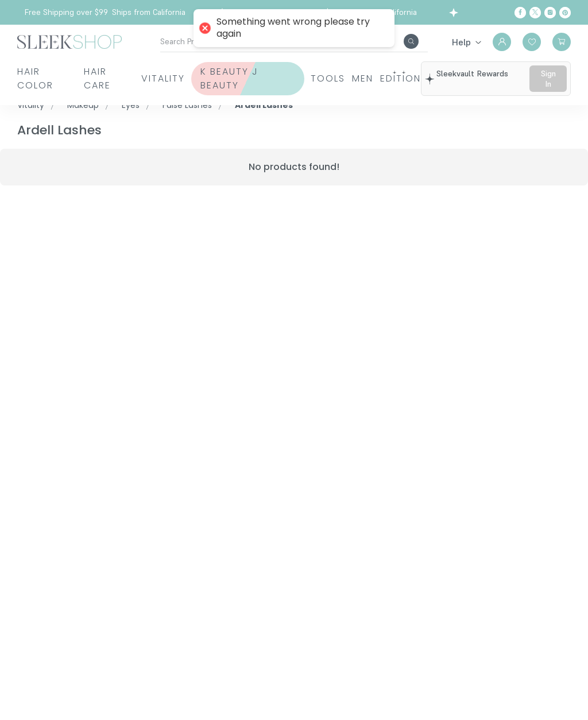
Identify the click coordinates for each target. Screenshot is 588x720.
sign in (551, 79)
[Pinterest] (565, 13)
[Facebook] (520, 13)
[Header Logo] (69, 41)
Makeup (83, 105)
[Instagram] (550, 13)
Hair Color (35, 78)
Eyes (131, 105)
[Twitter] (535, 13)
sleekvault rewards (477, 73)
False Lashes (187, 105)
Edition (413, 78)
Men (366, 78)
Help (461, 42)
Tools (322, 78)
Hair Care (95, 78)
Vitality (160, 78)
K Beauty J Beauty (236, 78)
